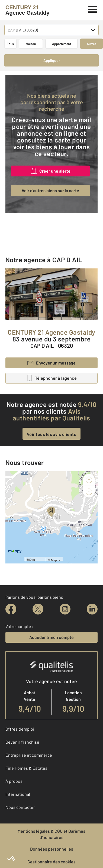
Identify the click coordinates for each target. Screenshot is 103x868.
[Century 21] (27, 10)
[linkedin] (92, 609)
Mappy (55, 560)
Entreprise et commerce (29, 755)
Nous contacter (20, 807)
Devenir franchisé (22, 742)
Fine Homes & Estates (26, 768)
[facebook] (11, 609)
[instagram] (65, 609)
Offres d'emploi (20, 729)
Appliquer (52, 60)
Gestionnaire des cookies (51, 862)
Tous (10, 44)
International (18, 794)
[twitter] (38, 609)
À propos (14, 781)
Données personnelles (52, 849)
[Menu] (93, 9)
